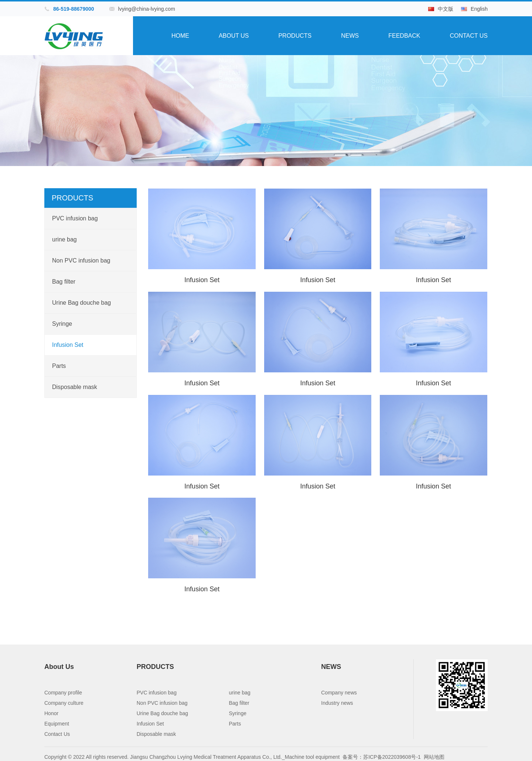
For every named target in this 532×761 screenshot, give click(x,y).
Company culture (64, 702)
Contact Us (469, 36)
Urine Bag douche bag (81, 303)
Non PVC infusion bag (81, 261)
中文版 (446, 9)
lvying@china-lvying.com (147, 9)
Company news (339, 692)
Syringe (62, 324)
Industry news (337, 702)
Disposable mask (75, 387)
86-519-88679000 (74, 9)
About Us (234, 36)
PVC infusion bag (75, 218)
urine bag (64, 239)
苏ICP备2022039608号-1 (392, 756)
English (479, 9)
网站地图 (434, 756)
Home (180, 36)
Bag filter (64, 282)
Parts (59, 366)
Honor (51, 713)
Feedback (404, 36)
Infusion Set (68, 345)
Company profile (63, 692)
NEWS (350, 36)
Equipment (57, 723)
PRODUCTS (295, 36)
